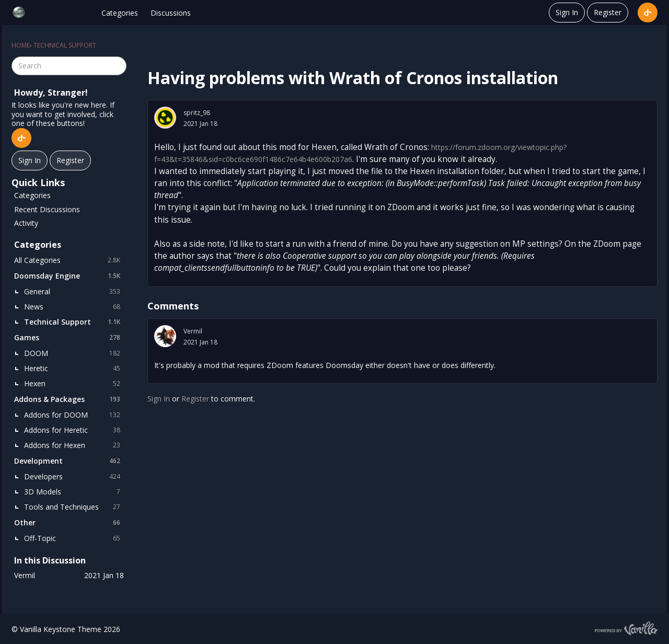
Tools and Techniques (74, 507)
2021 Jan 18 (200, 124)
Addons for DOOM (74, 415)
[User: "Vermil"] (165, 336)
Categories (120, 13)
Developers (74, 477)
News (74, 307)
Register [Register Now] (70, 160)
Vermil (193, 331)
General (74, 292)
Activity (26, 223)
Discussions (171, 13)
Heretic (74, 369)
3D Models (74, 492)
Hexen (74, 384)
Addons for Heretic (74, 430)
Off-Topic (74, 538)
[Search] (117, 66)
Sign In (567, 12)
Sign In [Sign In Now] (30, 160)
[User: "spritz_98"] (165, 118)
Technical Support (74, 322)
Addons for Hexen (74, 445)
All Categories (69, 260)
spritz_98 (197, 113)
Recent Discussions (47, 209)
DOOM (74, 353)
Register (608, 12)
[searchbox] (69, 66)
